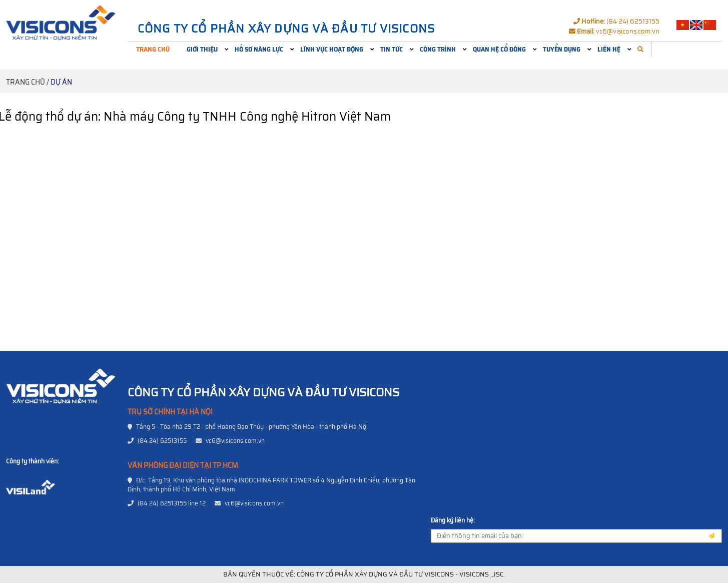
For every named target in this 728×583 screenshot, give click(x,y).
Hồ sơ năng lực (259, 49)
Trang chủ (153, 49)
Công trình (438, 49)
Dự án (61, 82)
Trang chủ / (28, 82)
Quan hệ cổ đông (499, 49)
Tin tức (392, 49)
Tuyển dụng (562, 49)
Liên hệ (609, 49)
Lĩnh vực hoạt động (332, 49)
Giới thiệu (202, 49)
